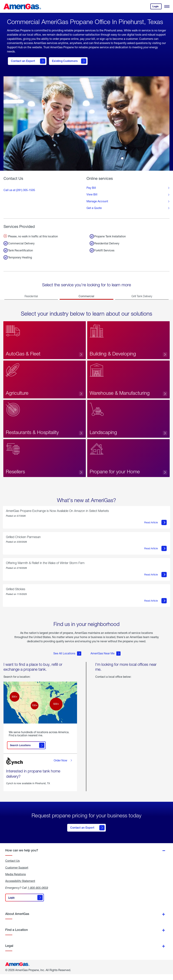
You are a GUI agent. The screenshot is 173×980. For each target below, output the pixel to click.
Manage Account (97, 201)
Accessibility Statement (20, 887)
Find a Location (16, 936)
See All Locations (67, 661)
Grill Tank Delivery (142, 296)
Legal (9, 951)
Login (157, 7)
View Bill (92, 194)
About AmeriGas (17, 920)
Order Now (63, 768)
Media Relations (16, 880)
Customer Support (17, 873)
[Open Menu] (167, 6)
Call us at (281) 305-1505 (19, 190)
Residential (31, 296)
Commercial (86, 296)
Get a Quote (94, 208)
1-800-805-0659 (38, 893)
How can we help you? (22, 856)
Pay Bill (91, 188)
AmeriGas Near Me (106, 661)
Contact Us (12, 866)
